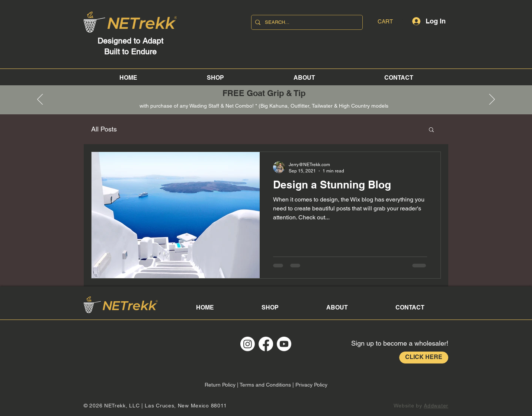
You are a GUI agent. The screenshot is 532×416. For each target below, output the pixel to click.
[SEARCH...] (306, 22)
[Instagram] (248, 344)
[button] (390, 22)
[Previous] (40, 100)
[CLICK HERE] (424, 358)
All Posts (104, 129)
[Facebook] (266, 344)
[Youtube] (284, 344)
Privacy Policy (311, 385)
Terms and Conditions (265, 385)
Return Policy (220, 385)
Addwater (436, 406)
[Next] (492, 100)
